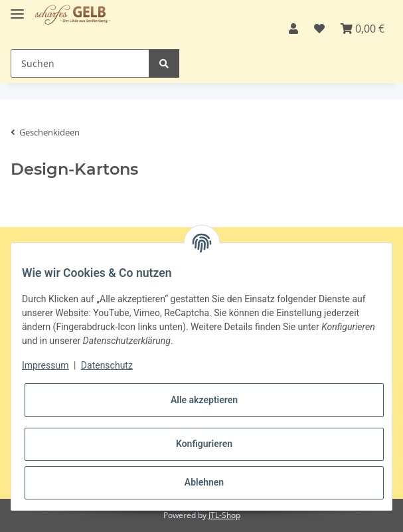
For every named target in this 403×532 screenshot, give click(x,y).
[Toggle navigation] (17, 8)
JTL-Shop (224, 515)
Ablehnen (204, 482)
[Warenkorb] (363, 29)
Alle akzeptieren (204, 400)
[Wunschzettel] (319, 29)
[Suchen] (80, 63)
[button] (293, 29)
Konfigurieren (204, 444)
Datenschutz (107, 365)
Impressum (45, 365)
